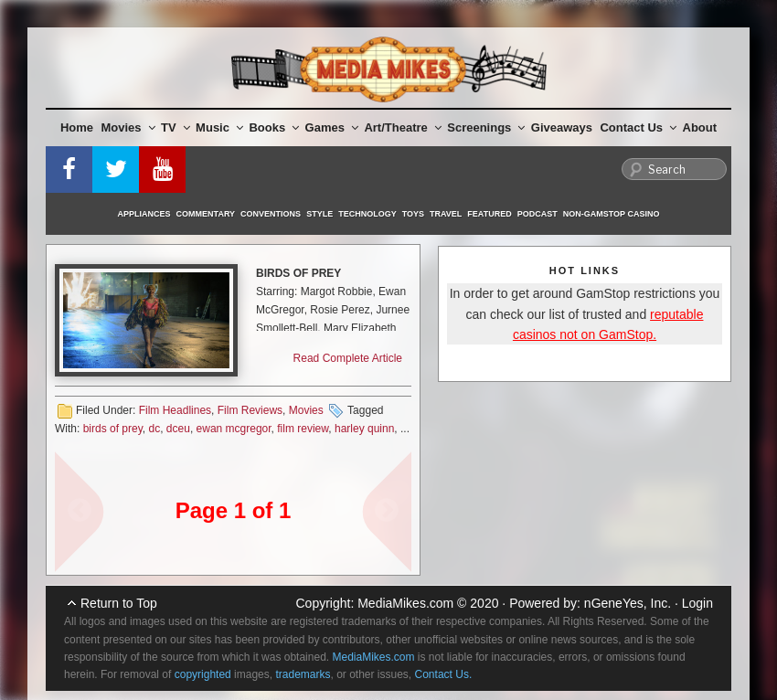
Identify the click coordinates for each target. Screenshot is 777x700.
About (700, 127)
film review (303, 429)
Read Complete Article (348, 358)
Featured (489, 214)
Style (319, 214)
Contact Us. (444, 674)
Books (274, 127)
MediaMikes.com (405, 603)
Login (697, 603)
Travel (446, 214)
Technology (367, 214)
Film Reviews (250, 410)
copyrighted (203, 674)
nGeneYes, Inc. (628, 603)
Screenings (486, 127)
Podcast (538, 214)
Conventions (271, 214)
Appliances (144, 214)
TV (176, 127)
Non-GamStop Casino (612, 214)
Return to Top (119, 603)
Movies (128, 127)
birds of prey (113, 429)
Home (77, 127)
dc (154, 429)
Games (332, 127)
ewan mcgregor (234, 429)
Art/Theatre (402, 127)
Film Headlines (175, 410)
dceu (178, 429)
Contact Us (638, 127)
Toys (413, 214)
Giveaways (562, 127)
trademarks (303, 674)
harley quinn (364, 429)
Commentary (206, 214)
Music (219, 127)
